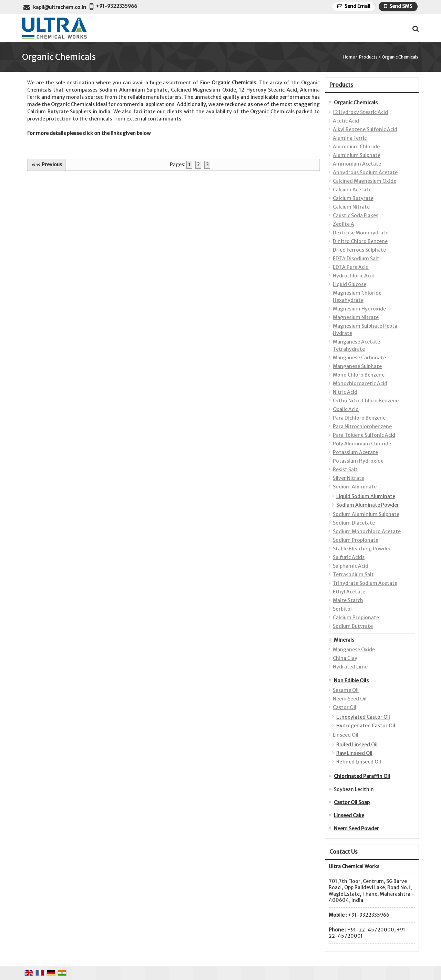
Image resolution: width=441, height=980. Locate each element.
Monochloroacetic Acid (360, 383)
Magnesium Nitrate (356, 317)
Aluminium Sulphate (357, 155)
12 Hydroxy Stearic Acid (360, 112)
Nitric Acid (345, 392)
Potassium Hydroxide (358, 461)
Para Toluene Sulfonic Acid (364, 435)
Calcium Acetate (352, 190)
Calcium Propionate (356, 618)
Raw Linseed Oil (354, 753)
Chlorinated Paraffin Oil (362, 776)
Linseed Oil (346, 735)
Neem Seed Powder (356, 829)
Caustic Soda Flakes (356, 215)
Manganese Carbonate (359, 358)
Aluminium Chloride (356, 147)
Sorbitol (342, 609)
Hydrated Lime (350, 667)
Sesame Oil (346, 690)
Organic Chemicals (356, 103)
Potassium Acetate (355, 452)
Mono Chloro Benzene (359, 375)
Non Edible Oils (351, 681)
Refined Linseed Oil (359, 762)
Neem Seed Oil (350, 699)
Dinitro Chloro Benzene (360, 241)
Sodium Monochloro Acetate (367, 531)
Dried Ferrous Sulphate (359, 250)
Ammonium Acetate (357, 164)
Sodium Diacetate (354, 523)
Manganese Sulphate (357, 366)
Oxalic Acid (346, 409)
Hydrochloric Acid (354, 276)
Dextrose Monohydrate (361, 233)
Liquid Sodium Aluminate (366, 496)
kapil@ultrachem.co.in (60, 7)
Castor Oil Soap (352, 802)
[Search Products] (415, 29)
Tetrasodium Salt (353, 575)
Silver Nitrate (348, 478)
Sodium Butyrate (353, 626)
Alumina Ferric (350, 138)
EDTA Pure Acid (351, 267)
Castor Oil (345, 707)
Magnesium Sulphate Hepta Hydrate (365, 330)
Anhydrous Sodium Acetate (365, 172)
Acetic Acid (346, 121)
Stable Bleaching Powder (362, 549)
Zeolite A (343, 224)
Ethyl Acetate (349, 592)
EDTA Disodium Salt (356, 259)
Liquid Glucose (350, 284)
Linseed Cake (349, 815)
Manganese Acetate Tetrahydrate (356, 345)
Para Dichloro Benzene (359, 418)
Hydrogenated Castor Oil (366, 726)
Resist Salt (345, 470)
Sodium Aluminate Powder (368, 505)
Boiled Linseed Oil (357, 745)
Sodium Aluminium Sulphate (366, 514)
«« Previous (47, 165)
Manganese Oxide (354, 650)
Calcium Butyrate (353, 198)
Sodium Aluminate (355, 487)
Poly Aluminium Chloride (362, 444)
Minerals (344, 640)
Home (349, 57)
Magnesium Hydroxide (359, 309)
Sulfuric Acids (349, 557)
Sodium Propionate (356, 540)
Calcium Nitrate (351, 207)
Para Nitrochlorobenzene (362, 426)
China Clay (345, 658)
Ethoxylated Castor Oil (363, 717)
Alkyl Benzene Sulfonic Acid (365, 129)
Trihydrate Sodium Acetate (365, 583)
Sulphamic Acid (351, 566)
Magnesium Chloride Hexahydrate (357, 297)
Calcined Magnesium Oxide (365, 181)
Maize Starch (348, 600)
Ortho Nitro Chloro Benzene (366, 401)
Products (368, 57)
